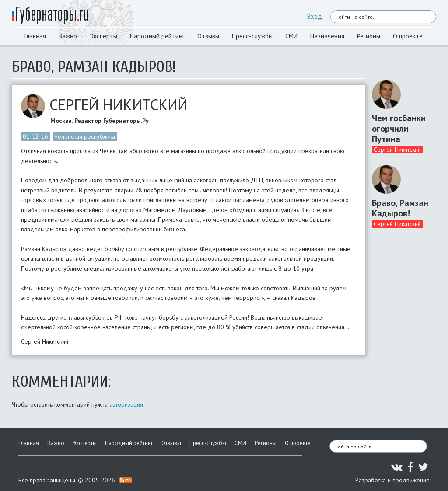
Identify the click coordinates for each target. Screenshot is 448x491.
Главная (35, 36)
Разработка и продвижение (392, 480)
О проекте (408, 36)
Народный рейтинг (157, 36)
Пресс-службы (252, 36)
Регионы (369, 36)
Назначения (327, 36)
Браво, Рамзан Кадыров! (400, 208)
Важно (68, 36)
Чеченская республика (85, 136)
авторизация (126, 404)
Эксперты (103, 36)
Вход (315, 16)
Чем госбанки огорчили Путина (399, 129)
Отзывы (208, 36)
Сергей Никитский (397, 150)
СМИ (291, 36)
